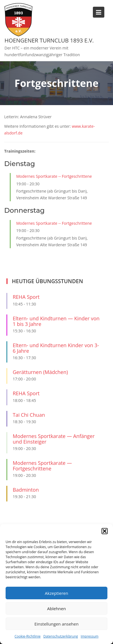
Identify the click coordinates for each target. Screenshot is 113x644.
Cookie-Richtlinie (28, 636)
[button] (105, 531)
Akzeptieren (56, 593)
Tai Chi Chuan (29, 415)
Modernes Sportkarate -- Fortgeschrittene (54, 176)
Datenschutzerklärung (61, 636)
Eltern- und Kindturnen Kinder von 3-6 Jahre (56, 348)
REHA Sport (26, 297)
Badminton (26, 490)
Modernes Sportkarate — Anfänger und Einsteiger (54, 439)
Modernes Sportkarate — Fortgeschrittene (42, 466)
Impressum (90, 636)
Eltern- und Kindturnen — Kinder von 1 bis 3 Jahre (56, 321)
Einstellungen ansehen (57, 624)
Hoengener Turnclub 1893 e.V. (49, 40)
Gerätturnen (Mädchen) (40, 372)
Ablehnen (57, 609)
